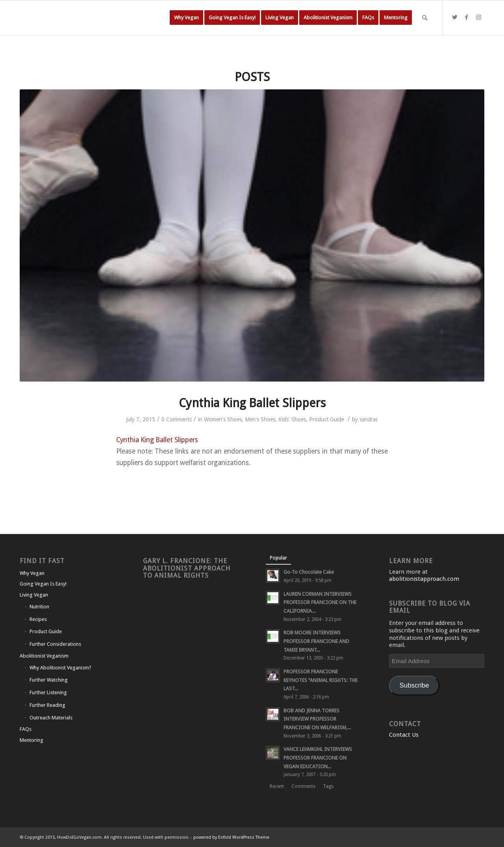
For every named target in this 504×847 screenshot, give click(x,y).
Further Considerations (55, 644)
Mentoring (31, 740)
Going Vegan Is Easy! (43, 584)
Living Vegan (34, 595)
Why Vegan (32, 573)
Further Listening (48, 692)
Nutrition (39, 607)
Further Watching (49, 680)
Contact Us (404, 735)
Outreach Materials (51, 718)
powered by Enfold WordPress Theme (231, 837)
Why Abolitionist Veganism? (60, 668)
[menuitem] (186, 18)
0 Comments (177, 419)
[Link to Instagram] (478, 17)
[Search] (425, 18)
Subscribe (414, 685)
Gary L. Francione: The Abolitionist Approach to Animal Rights (187, 568)
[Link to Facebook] (467, 17)
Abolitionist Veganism (44, 656)
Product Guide (327, 419)
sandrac (369, 419)
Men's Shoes (260, 419)
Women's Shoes (223, 419)
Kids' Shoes (292, 419)
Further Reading (47, 705)
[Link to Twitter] (455, 17)
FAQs (26, 729)
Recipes (38, 619)
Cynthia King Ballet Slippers (252, 403)
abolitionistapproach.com (424, 579)
